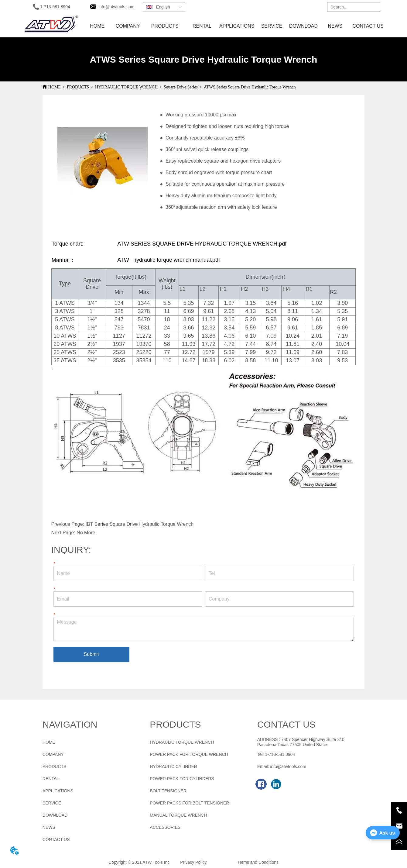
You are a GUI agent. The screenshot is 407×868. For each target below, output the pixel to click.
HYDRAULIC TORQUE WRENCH (126, 87)
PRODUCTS (78, 87)
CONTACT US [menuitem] (368, 26)
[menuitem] (165, 26)
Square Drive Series (181, 87)
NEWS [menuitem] (335, 26)
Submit (91, 654)
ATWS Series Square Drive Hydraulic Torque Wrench (250, 87)
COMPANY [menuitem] (128, 26)
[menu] (234, 26)
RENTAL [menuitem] (202, 26)
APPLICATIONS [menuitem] (237, 26)
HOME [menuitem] (97, 26)
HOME (55, 87)
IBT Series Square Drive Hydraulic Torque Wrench (140, 524)
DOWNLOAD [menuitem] (303, 26)
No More (86, 533)
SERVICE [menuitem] (272, 26)
